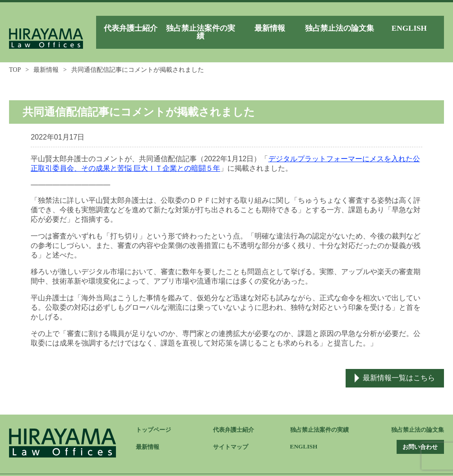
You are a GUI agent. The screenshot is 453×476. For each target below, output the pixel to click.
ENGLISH (305, 434)
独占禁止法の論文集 (416, 417)
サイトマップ (232, 434)
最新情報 (46, 57)
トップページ (155, 417)
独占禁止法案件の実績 (322, 417)
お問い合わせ (416, 434)
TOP (15, 57)
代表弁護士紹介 (235, 417)
